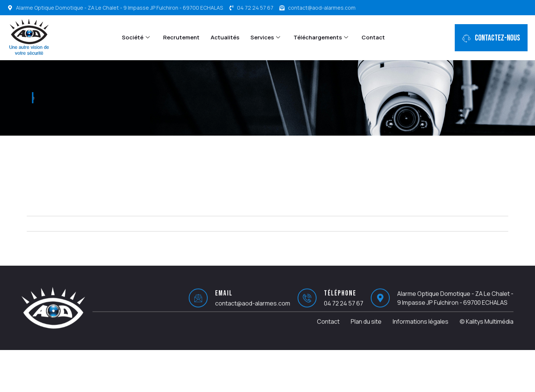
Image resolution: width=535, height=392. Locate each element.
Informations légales (421, 328)
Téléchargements (321, 37)
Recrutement (181, 37)
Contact (373, 37)
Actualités (225, 37)
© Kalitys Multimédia (487, 328)
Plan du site (366, 328)
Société (136, 37)
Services (265, 37)
